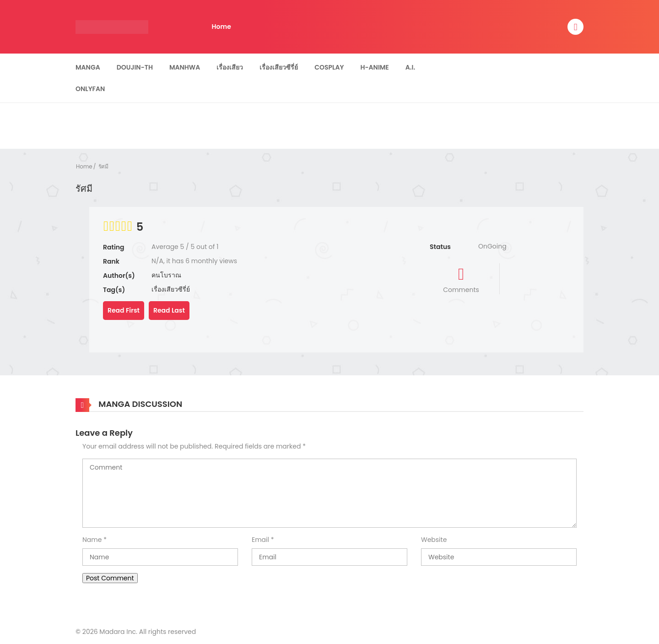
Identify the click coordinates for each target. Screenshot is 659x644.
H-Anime (374, 67)
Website (434, 540)
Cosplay (329, 67)
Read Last (169, 310)
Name (92, 540)
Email (260, 540)
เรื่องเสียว (230, 67)
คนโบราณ (166, 275)
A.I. (410, 67)
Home (221, 27)
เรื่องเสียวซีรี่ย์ (279, 67)
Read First (124, 310)
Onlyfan (90, 89)
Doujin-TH (135, 67)
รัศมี (103, 166)
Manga (88, 67)
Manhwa (185, 67)
